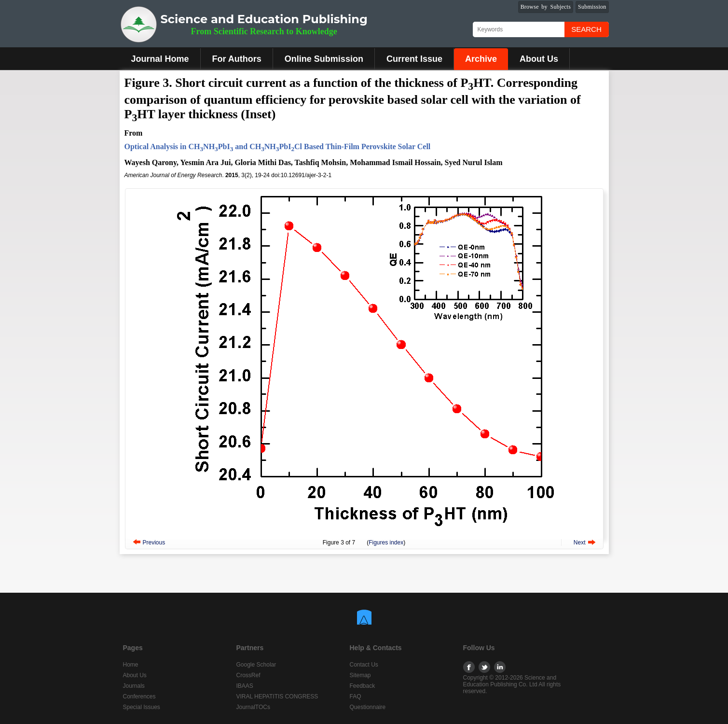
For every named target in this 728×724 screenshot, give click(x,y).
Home (131, 665)
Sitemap (360, 675)
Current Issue (414, 59)
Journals (134, 686)
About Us (539, 59)
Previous (154, 543)
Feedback (363, 686)
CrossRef (248, 675)
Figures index (386, 543)
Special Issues (142, 707)
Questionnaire (368, 707)
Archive (481, 59)
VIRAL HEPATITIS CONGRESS (277, 696)
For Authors (237, 59)
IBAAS (245, 686)
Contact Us (364, 665)
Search (586, 29)
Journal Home (160, 59)
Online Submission (324, 59)
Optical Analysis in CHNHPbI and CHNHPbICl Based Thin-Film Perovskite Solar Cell (278, 146)
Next (580, 543)
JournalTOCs (253, 707)
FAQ (356, 696)
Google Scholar (256, 665)
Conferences (139, 696)
